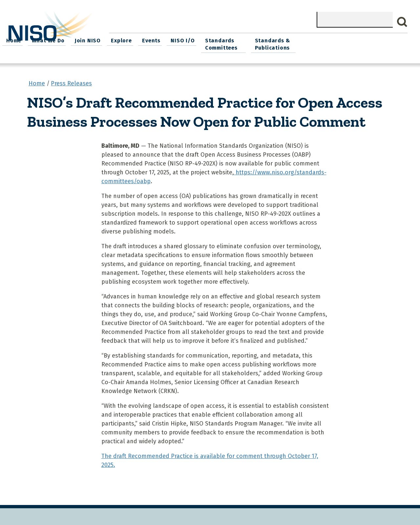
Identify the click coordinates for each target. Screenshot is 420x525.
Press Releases (71, 82)
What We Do (154, 40)
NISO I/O (284, 40)
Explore (225, 40)
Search (402, 22)
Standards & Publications (376, 43)
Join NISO (192, 40)
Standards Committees (321, 43)
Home (121, 40)
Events (254, 40)
